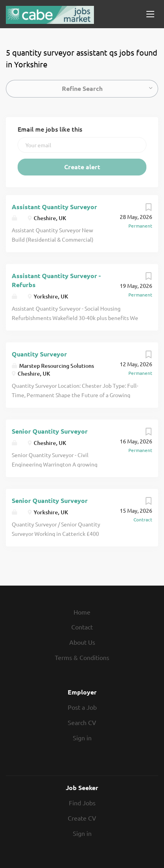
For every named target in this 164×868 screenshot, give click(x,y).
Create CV (82, 818)
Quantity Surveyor (39, 354)
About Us (82, 642)
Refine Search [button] (82, 88)
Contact (82, 627)
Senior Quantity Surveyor (50, 431)
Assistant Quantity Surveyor (54, 207)
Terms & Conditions (82, 657)
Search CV (82, 722)
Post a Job (82, 707)
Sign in (82, 738)
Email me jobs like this (50, 129)
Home (82, 612)
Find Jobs (82, 803)
